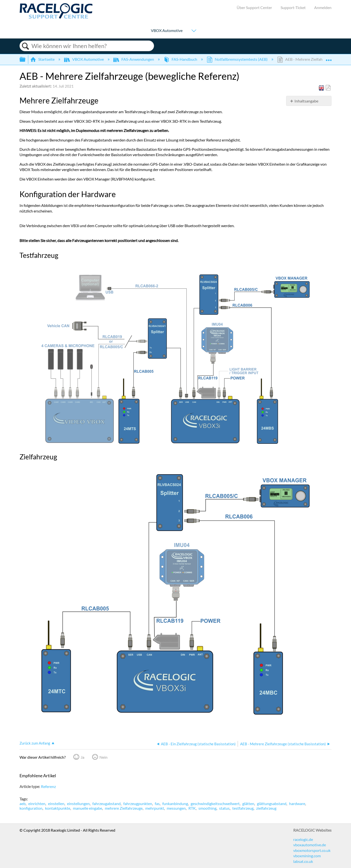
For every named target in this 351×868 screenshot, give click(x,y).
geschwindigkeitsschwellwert (215, 803)
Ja (83, 757)
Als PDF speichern (328, 88)
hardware (297, 803)
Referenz (48, 786)
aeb (23, 803)
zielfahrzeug (266, 808)
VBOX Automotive (167, 31)
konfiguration (31, 808)
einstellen (56, 803)
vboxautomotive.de (310, 845)
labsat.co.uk (303, 861)
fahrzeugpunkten (138, 803)
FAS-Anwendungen (134, 59)
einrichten (37, 803)
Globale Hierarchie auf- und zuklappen (26, 59)
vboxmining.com (307, 856)
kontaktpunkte (58, 808)
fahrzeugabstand (107, 803)
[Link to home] (56, 17)
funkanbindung (175, 803)
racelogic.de (303, 839)
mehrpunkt (155, 808)
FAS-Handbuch (181, 59)
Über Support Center (254, 7)
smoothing (207, 808)
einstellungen (78, 803)
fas (157, 803)
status (224, 808)
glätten (248, 803)
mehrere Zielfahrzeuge (124, 808)
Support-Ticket (293, 7)
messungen (176, 808)
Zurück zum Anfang (35, 743)
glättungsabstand (272, 803)
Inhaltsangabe (306, 101)
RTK (192, 808)
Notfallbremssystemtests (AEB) (238, 59)
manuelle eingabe (88, 808)
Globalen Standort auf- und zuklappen (329, 58)
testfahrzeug (243, 808)
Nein (103, 757)
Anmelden (323, 7)
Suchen (26, 46)
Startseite (43, 59)
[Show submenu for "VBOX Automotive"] (194, 31)
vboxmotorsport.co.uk (312, 850)
